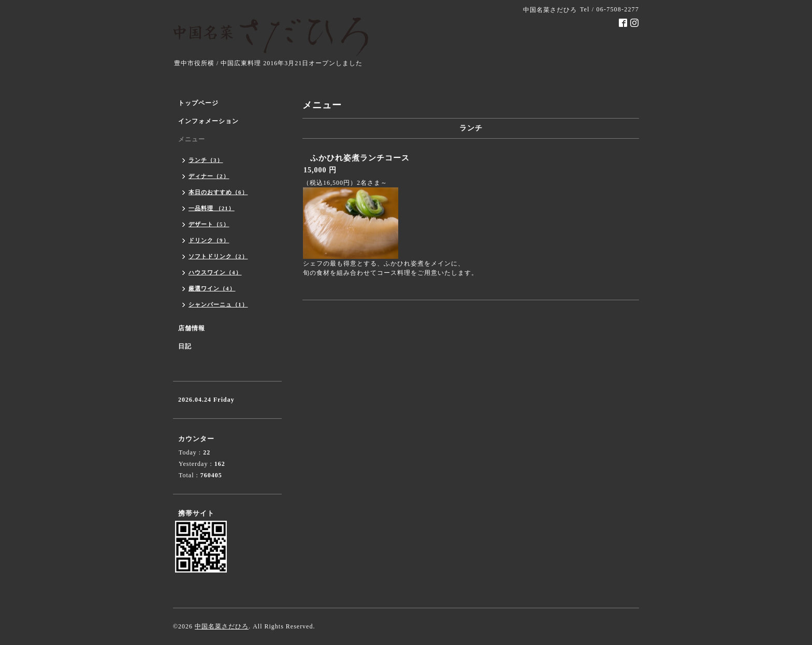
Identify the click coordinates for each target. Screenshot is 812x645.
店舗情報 (192, 328)
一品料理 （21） (212, 208)
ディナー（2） (209, 176)
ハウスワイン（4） (215, 272)
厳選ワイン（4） (212, 288)
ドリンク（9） (209, 240)
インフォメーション (208, 121)
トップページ (198, 103)
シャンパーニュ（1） (218, 304)
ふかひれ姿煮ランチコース (368, 158)
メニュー (192, 139)
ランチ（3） (206, 160)
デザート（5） (209, 224)
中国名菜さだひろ (222, 626)
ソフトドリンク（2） (218, 256)
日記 (185, 346)
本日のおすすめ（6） (218, 192)
